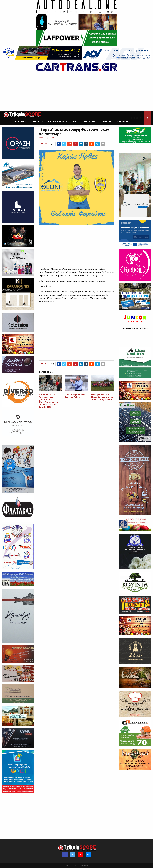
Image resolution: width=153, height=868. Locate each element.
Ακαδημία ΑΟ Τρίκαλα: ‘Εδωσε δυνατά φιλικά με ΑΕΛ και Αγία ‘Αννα (102, 397)
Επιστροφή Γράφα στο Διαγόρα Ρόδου (76, 396)
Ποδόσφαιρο (20, 121)
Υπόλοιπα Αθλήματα (57, 121)
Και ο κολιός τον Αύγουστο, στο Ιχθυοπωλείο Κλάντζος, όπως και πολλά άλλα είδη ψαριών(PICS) (49, 401)
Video (76, 121)
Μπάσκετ (37, 121)
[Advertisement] (77, 93)
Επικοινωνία (123, 121)
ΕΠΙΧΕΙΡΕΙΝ (106, 121)
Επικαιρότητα (89, 121)
